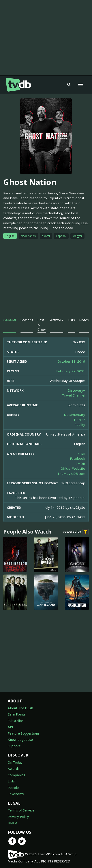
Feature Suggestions (24, 733)
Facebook (78, 458)
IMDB (81, 463)
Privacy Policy (18, 817)
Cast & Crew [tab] (42, 325)
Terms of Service (21, 810)
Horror (80, 420)
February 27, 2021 (71, 371)
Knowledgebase (20, 739)
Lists (11, 781)
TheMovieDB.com (71, 473)
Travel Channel (73, 395)
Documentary (75, 414)
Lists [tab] (71, 320)
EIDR (81, 454)
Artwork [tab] (57, 320)
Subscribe (15, 721)
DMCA (13, 823)
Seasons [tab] (27, 320)
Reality (80, 424)
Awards (14, 768)
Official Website (73, 468)
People (13, 788)
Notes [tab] (84, 320)
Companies (16, 775)
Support (14, 746)
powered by (76, 532)
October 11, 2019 (71, 361)
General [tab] (10, 320)
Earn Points (17, 714)
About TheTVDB (20, 708)
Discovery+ (76, 390)
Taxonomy (16, 794)
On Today (15, 762)
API (10, 727)
